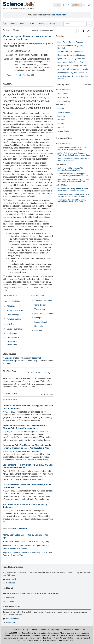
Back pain (39, 318)
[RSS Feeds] (84, 5)
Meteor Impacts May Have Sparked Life (73, 73)
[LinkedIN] (29, 75)
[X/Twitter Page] (68, 5)
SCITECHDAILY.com (20, 529)
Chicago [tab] (48, 373)
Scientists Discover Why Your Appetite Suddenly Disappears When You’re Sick (73, 175)
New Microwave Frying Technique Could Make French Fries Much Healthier (73, 190)
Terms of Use (80, 630)
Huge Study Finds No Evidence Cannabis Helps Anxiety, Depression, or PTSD (73, 180)
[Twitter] (20, 75)
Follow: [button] (57, 5)
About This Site (15, 630)
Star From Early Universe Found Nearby (73, 69)
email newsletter (58, 15)
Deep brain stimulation (44, 313)
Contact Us (10, 622)
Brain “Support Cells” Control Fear (70, 62)
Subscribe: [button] (76, 5)
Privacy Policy (54, 630)
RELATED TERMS (38, 296)
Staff (25, 630)
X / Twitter (10, 601)
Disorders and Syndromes (13, 343)
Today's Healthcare (15, 310)
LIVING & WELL (61, 120)
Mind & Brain (10, 324)
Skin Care (11, 306)
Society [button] (43, 24)
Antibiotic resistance (43, 301)
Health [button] (13, 24)
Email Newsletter (13, 579)
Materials (7, 358)
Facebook (10, 598)
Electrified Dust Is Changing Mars (70, 52)
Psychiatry (39, 330)
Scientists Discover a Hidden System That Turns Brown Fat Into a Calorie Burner (73, 195)
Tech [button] (23, 24)
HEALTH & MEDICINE (63, 90)
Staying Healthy (64, 131)
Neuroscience (13, 337)
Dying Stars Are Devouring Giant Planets (73, 66)
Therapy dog (40, 309)
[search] (89, 24)
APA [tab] (38, 373)
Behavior (61, 109)
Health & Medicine (12, 301)
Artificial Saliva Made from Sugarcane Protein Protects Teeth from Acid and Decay (74, 154)
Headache (39, 326)
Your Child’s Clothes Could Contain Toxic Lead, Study (26, 542)
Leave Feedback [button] (13, 619)
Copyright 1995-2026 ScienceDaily (19, 633)
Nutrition (61, 127)
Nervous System (14, 319)
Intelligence (12, 333)
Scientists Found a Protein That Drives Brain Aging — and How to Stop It (72, 148)
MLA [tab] (30, 373)
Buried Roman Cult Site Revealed (70, 42)
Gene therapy (40, 305)
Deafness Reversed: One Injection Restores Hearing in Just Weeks (74, 160)
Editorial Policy (67, 630)
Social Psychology (15, 329)
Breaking (60, 36)
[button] (79, 31)
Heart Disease (63, 97)
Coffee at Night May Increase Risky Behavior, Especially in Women (71, 169)
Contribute (33, 630)
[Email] (33, 75)
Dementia (61, 116)
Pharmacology (13, 315)
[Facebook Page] (64, 5)
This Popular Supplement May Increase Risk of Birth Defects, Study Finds (73, 201)
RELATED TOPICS (10, 296)
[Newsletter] (89, 5)
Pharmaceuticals (64, 101)
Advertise (42, 630)
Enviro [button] (32, 24)
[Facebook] (16, 75)
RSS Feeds (11, 583)
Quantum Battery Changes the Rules (72, 59)
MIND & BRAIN (61, 105)
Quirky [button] (53, 24)
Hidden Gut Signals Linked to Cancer (72, 55)
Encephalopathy (41, 322)
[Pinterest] (24, 75)
